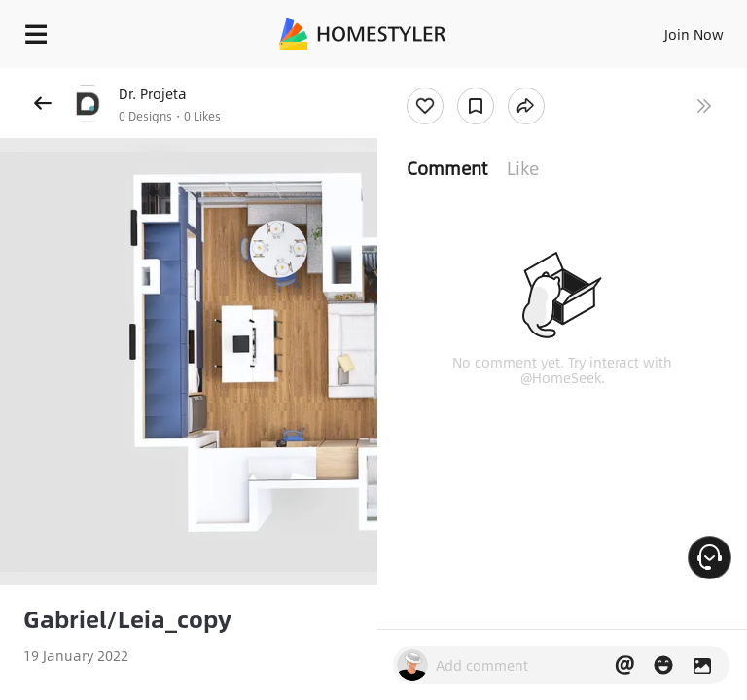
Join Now (694, 34)
